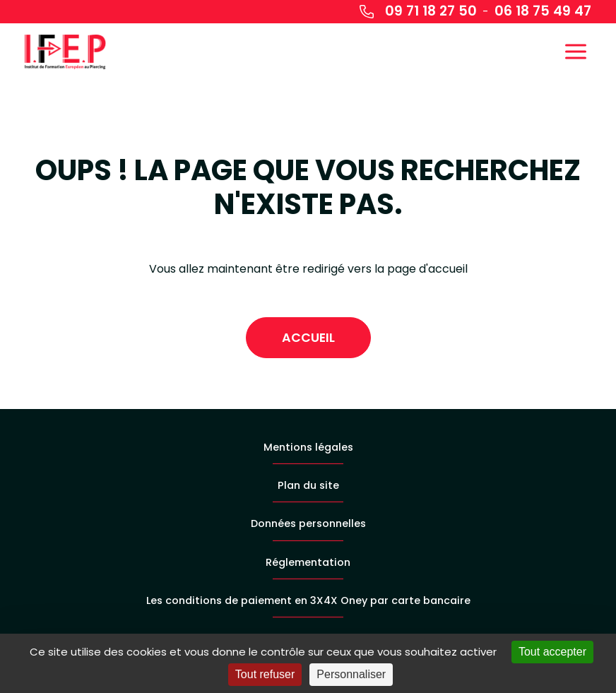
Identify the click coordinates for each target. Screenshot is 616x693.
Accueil (308, 338)
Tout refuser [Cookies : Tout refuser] (265, 674)
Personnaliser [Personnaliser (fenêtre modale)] (351, 674)
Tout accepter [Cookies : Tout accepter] (552, 652)
